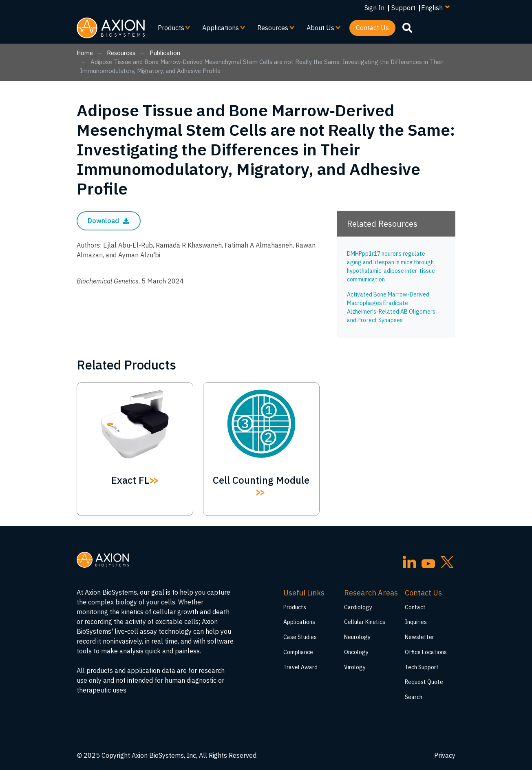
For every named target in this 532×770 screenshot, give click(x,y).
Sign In (374, 8)
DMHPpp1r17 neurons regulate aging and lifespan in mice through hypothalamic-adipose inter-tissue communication (391, 267)
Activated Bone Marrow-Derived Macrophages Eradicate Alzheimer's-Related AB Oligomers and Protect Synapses (391, 307)
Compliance (298, 652)
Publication (165, 53)
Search (414, 697)
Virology (355, 667)
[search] (407, 27)
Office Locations (426, 652)
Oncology (356, 652)
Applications (221, 30)
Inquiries (416, 622)
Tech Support (422, 667)
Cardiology (358, 607)
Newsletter (419, 637)
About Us (321, 30)
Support (403, 8)
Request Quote (424, 682)
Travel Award (300, 667)
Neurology (357, 637)
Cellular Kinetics (365, 622)
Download (108, 221)
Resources (273, 30)
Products (171, 30)
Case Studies (300, 637)
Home (85, 53)
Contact (415, 607)
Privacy (445, 755)
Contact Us (372, 28)
